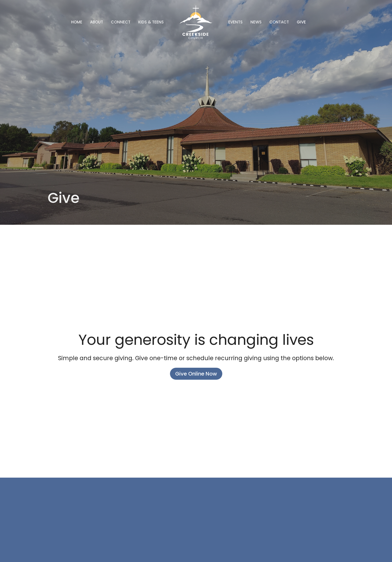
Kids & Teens (151, 22)
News (256, 22)
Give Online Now (196, 374)
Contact (279, 22)
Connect (121, 22)
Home (77, 22)
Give (301, 22)
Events (235, 22)
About (97, 22)
